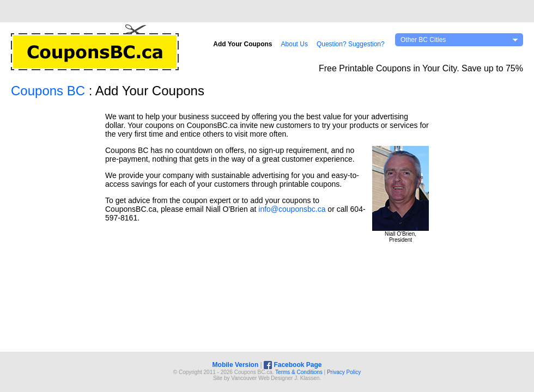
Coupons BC (48, 91)
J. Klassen (307, 378)
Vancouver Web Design (259, 378)
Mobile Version (236, 365)
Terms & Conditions (299, 372)
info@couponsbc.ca (292, 209)
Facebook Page (293, 365)
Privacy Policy (344, 372)
